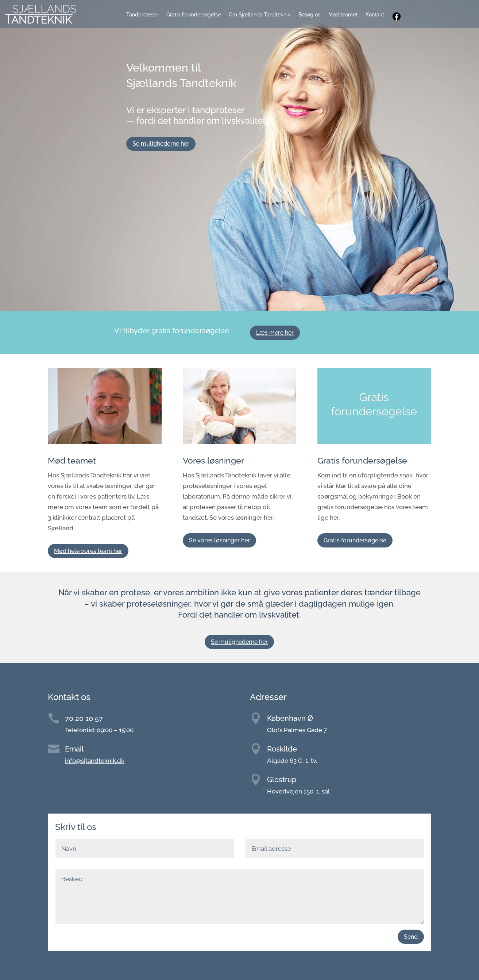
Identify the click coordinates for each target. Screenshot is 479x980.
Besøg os (309, 15)
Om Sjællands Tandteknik (260, 15)
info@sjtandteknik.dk (95, 761)
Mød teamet (343, 15)
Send (411, 937)
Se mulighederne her (161, 144)
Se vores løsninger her (219, 540)
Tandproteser (142, 15)
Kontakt (375, 15)
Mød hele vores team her (88, 551)
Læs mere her (275, 333)
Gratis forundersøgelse (194, 15)
